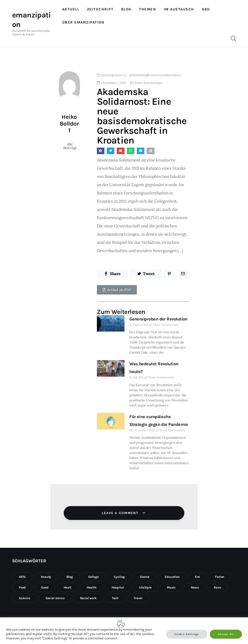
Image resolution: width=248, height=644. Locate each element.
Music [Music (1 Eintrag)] (171, 587)
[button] (117, 290)
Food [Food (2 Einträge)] (22, 587)
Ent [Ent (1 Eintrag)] (198, 577)
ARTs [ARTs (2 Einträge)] (22, 577)
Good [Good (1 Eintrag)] (45, 587)
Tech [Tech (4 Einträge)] (115, 598)
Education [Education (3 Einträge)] (172, 577)
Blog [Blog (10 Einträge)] (70, 577)
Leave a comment (121, 513)
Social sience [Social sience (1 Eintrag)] (55, 598)
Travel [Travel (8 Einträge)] (138, 598)
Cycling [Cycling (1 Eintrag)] (119, 577)
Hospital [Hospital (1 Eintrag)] (118, 587)
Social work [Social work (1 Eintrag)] (88, 598)
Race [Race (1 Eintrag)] (217, 587)
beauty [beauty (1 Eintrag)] (46, 577)
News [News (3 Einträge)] (195, 587)
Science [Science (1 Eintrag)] (25, 598)
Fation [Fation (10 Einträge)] (220, 577)
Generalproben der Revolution (158, 319)
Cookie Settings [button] (187, 634)
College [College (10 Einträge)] (93, 577)
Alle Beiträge (70, 146)
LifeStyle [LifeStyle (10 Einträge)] (145, 587)
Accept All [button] (226, 634)
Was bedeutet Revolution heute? (154, 368)
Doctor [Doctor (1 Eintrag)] (145, 577)
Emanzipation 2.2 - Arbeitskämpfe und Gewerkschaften (141, 75)
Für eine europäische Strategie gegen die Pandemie (159, 421)
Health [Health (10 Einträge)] (92, 587)
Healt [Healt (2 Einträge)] (68, 587)
